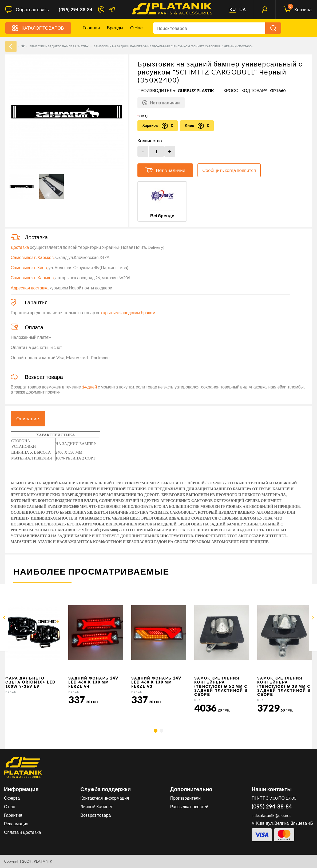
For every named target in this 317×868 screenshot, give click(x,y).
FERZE (11, 692)
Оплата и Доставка (23, 832)
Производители (186, 798)
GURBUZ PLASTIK (196, 90)
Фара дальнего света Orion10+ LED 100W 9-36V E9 (31, 682)
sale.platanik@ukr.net (271, 815)
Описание (28, 419)
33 (11, 46)
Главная (91, 28)
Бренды (115, 28)
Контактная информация (105, 798)
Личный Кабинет (96, 806)
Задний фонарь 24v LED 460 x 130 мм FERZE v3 (156, 682)
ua (243, 10)
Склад (144, 116)
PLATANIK (43, 861)
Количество (150, 141)
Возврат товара (96, 815)
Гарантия (13, 815)
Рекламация (16, 824)
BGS (198, 700)
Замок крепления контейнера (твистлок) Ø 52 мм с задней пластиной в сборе (221, 686)
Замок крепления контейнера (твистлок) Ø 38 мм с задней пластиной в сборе (284, 686)
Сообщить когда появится (229, 170)
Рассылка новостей (189, 806)
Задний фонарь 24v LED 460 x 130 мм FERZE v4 (93, 682)
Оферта (12, 798)
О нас (136, 28)
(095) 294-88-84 (76, 10)
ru (233, 9)
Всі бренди (162, 216)
